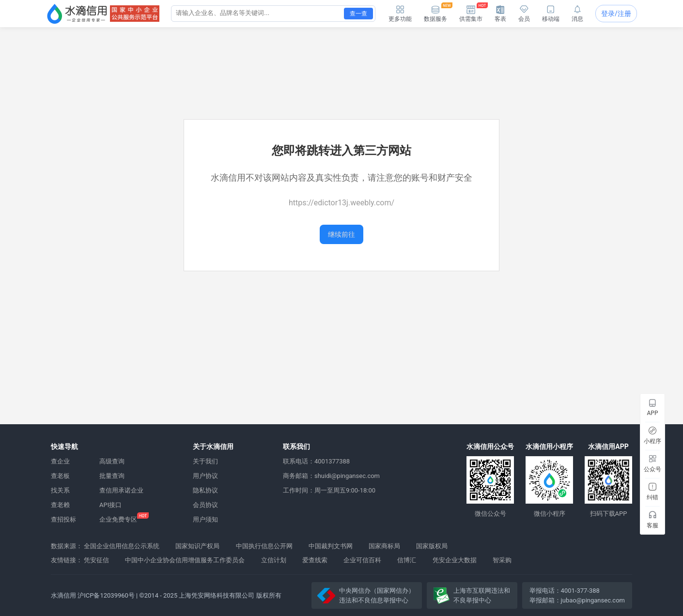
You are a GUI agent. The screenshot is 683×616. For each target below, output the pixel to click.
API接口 (110, 505)
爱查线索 (315, 560)
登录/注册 (616, 14)
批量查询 (112, 476)
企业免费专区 (118, 519)
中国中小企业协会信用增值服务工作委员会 (185, 560)
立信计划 (274, 560)
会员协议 (205, 505)
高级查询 (112, 461)
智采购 (502, 560)
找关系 (60, 490)
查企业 (60, 461)
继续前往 (341, 234)
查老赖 (60, 505)
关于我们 (205, 461)
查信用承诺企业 (121, 490)
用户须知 (205, 519)
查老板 (60, 476)
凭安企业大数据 (455, 560)
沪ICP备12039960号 (106, 595)
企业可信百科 (362, 560)
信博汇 (407, 560)
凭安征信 (96, 560)
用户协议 (205, 476)
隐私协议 (205, 490)
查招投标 (63, 519)
